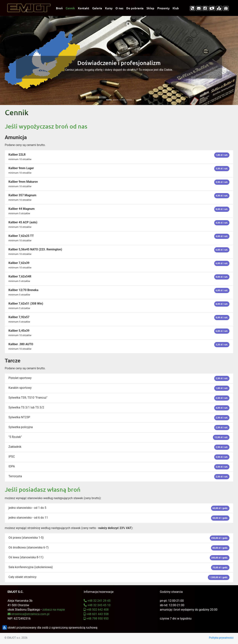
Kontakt (84, 8)
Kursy (109, 8)
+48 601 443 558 (96, 614)
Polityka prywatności (221, 638)
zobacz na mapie (54, 610)
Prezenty (163, 8)
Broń (59, 8)
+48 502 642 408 (96, 610)
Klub (176, 8)
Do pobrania (135, 8)
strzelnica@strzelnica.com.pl (29, 614)
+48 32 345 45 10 (97, 605)
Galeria (97, 8)
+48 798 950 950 (96, 618)
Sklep (150, 8)
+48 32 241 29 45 (97, 601)
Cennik (70, 8)
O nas (119, 8)
